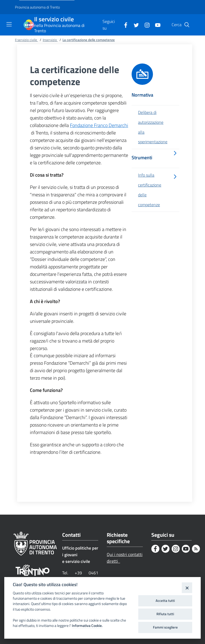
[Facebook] (124, 25)
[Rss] (196, 549)
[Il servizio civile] (29, 25)
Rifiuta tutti (165, 614)
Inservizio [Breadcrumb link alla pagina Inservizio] (50, 40)
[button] (187, 25)
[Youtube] (156, 25)
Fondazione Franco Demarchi (99, 125)
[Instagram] (145, 25)
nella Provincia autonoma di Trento (59, 28)
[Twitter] (134, 25)
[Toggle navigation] (9, 24)
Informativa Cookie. (87, 626)
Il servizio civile (54, 19)
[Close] (187, 588)
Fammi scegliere (165, 627)
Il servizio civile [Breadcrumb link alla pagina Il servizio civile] (26, 40)
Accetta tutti (165, 601)
